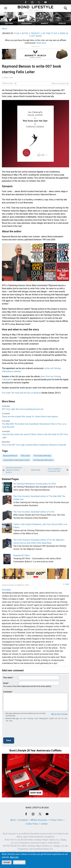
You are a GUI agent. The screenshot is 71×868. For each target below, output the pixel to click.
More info (14, 857)
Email (6, 683)
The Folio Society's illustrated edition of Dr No (34, 512)
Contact (44, 824)
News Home (35, 470)
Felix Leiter (25, 456)
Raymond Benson (10, 456)
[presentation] (23, 730)
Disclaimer (23, 820)
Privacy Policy (56, 820)
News (5, 29)
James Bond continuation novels (16, 460)
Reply (67, 584)
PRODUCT (35, 33)
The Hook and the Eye (42, 456)
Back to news (8, 83)
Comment (7, 692)
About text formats (59, 714)
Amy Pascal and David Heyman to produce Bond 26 (14, 470)
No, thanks (19, 862)
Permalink (6, 590)
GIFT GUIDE (36, 36)
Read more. (41, 43)
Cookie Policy (32, 824)
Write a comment (59, 84)
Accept (7, 862)
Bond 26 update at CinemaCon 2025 (55, 470)
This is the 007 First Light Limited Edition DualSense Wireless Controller (34, 445)
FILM (17, 33)
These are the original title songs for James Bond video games (30, 417)
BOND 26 (64, 33)
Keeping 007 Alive (22, 555)
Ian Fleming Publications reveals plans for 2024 (35, 484)
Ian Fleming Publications (43, 460)
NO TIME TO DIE (50, 33)
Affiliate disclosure (39, 820)
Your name (8, 678)
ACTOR (25, 33)
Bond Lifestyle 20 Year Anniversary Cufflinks (36, 751)
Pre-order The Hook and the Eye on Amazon (21, 393)
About (13, 820)
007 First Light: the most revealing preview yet (23, 409)
